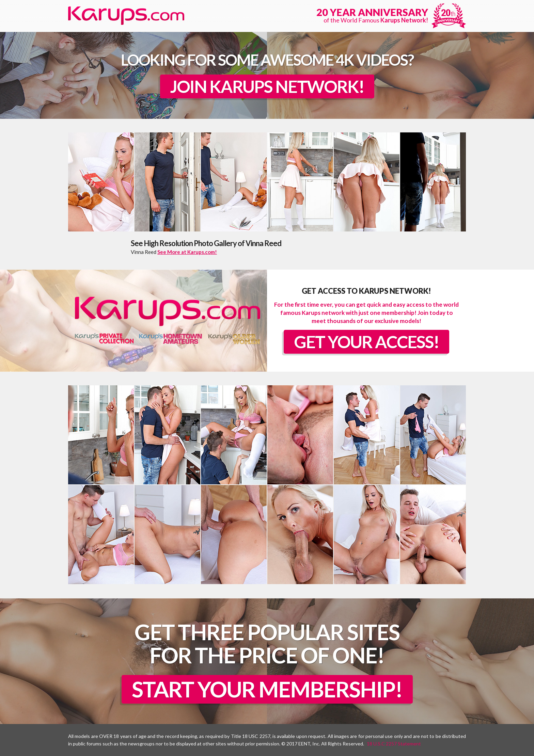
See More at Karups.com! (187, 252)
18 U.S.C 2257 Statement (394, 744)
